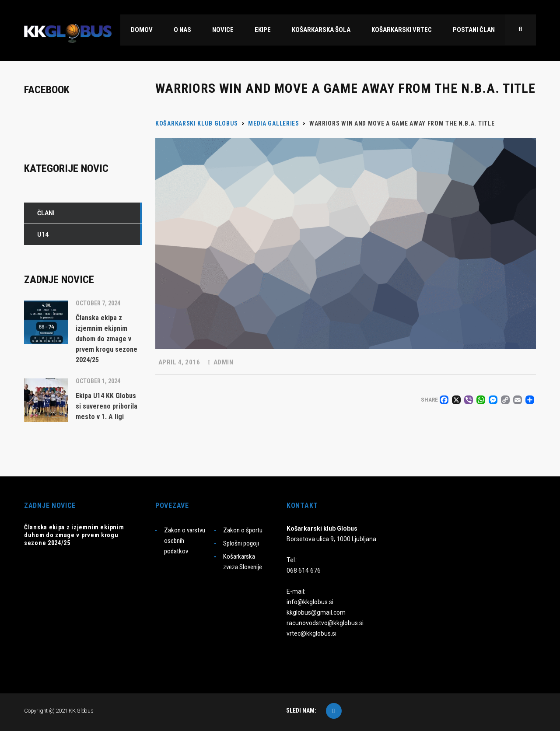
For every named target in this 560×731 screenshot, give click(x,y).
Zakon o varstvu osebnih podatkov (185, 541)
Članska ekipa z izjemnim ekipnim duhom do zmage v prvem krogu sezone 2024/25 (74, 535)
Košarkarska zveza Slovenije (243, 562)
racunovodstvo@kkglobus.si (325, 623)
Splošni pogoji (241, 543)
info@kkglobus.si (310, 602)
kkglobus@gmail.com (316, 612)
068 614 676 (304, 570)
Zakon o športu (243, 530)
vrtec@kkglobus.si (311, 633)
